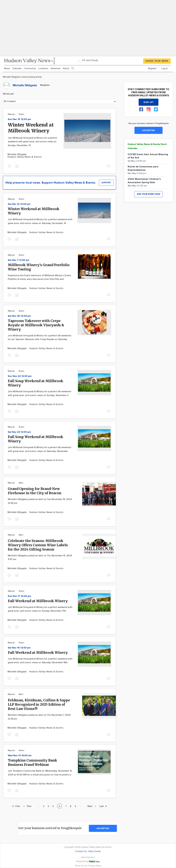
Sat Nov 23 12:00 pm (19, 432)
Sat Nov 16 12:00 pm (19, 648)
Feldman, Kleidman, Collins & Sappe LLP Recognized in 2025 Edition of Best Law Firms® (39, 704)
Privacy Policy (95, 866)
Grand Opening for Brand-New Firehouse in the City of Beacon (35, 491)
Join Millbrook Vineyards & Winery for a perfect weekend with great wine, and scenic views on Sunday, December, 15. (32, 142)
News (7, 68)
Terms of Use (81, 866)
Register (152, 68)
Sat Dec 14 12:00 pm (19, 204)
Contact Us (81, 851)
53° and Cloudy (87, 60)
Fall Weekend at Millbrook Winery (38, 601)
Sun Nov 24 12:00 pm (20, 376)
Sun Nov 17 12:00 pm (20, 596)
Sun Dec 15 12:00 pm (20, 119)
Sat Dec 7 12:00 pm (19, 260)
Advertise (55, 68)
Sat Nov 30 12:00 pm (19, 316)
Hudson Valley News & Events (25, 157)
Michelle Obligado (17, 154)
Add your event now (149, 194)
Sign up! (149, 102)
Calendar (17, 68)
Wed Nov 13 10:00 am (20, 756)
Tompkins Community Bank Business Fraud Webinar (33, 762)
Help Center (95, 851)
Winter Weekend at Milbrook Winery (31, 128)
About (66, 68)
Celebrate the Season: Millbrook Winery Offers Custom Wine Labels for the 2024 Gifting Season (38, 545)
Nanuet (11, 114)
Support (106, 183)
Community (30, 68)
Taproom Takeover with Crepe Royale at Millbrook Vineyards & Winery (36, 325)
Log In (165, 68)
